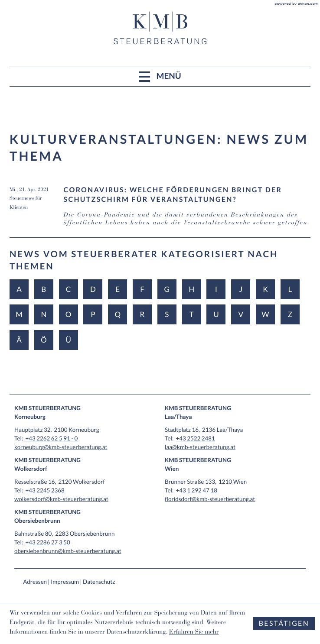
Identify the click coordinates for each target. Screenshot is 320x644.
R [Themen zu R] (142, 314)
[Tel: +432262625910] (52, 438)
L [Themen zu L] (290, 289)
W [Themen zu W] (265, 314)
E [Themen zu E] (118, 289)
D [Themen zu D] (93, 289)
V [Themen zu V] (241, 314)
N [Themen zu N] (44, 314)
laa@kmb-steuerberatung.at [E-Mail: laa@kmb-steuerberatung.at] (200, 447)
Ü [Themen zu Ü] (68, 340)
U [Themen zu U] (216, 314)
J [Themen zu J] (241, 289)
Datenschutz (99, 582)
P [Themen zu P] (93, 314)
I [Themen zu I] (216, 289)
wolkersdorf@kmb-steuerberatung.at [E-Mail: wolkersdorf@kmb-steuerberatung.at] (61, 499)
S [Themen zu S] (167, 314)
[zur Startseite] (160, 28)
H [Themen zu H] (191, 289)
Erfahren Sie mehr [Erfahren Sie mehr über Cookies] (194, 633)
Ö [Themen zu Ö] (44, 340)
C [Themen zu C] (69, 289)
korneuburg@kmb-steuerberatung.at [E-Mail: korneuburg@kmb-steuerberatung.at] (61, 447)
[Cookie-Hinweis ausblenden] (284, 623)
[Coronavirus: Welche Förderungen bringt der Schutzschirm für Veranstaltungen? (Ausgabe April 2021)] (160, 212)
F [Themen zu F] (142, 289)
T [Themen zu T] (192, 314)
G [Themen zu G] (167, 289)
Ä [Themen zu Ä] (19, 340)
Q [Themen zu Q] (118, 314)
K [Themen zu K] (265, 289)
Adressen (35, 582)
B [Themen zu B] (44, 289)
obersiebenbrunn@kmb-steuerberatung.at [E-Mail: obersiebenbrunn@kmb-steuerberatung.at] (68, 551)
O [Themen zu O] (69, 314)
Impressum (65, 582)
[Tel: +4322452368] (45, 490)
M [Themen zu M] (19, 314)
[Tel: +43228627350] (48, 542)
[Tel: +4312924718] (196, 490)
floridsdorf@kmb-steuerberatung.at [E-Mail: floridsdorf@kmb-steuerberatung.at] (210, 499)
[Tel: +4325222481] (195, 438)
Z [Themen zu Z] (290, 314)
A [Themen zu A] (19, 289)
